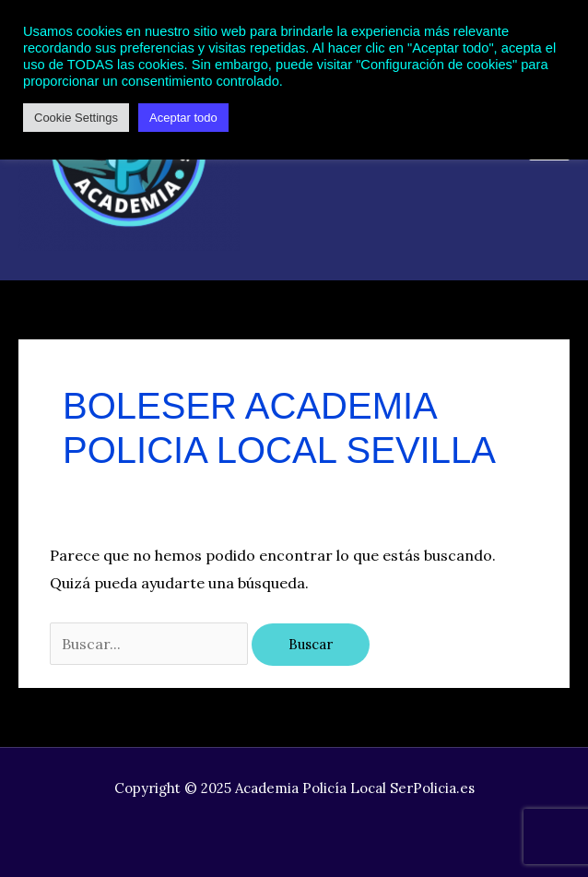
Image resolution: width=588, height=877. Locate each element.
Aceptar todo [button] (183, 118)
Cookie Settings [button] (76, 118)
